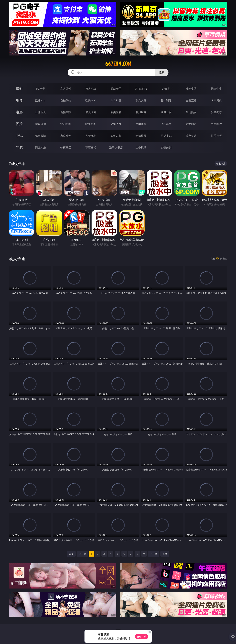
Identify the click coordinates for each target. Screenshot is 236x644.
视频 (19, 100)
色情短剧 (166, 147)
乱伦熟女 (191, 112)
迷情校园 (141, 136)
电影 (19, 112)
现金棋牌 (191, 89)
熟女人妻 (141, 100)
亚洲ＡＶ (40, 100)
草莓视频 (91, 147)
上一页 (82, 554)
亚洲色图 (66, 124)
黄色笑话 (191, 136)
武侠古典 (116, 136)
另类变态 (216, 112)
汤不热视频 (116, 147)
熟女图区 (191, 124)
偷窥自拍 (40, 124)
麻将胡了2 (141, 89)
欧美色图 (91, 124)
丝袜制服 (166, 100)
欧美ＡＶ (91, 100)
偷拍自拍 (66, 112)
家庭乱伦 (66, 136)
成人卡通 (91, 112)
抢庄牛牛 (216, 89)
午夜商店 (66, 147)
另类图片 (216, 124)
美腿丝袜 (141, 124)
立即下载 (142, 637)
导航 (19, 147)
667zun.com (118, 64)
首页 (71, 554)
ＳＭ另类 (216, 100)
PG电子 (41, 89)
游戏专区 (116, 89)
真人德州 (66, 89)
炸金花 (166, 89)
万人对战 (91, 89)
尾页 (165, 554)
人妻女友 (91, 136)
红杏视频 (141, 147)
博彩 (19, 89)
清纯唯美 (166, 124)
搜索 (162, 72)
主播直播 (191, 100)
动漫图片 (116, 124)
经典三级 (166, 112)
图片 (19, 124)
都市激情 (40, 136)
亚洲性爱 (40, 112)
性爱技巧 (216, 136)
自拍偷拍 (66, 100)
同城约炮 (40, 147)
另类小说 (166, 136)
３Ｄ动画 (116, 100)
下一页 (154, 554)
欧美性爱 (116, 112)
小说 (19, 136)
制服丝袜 (141, 112)
